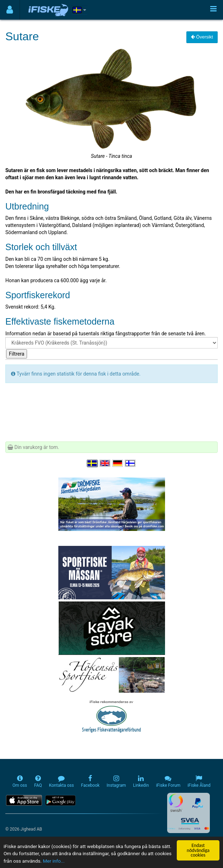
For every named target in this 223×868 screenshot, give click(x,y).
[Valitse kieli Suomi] (131, 463)
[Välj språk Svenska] (92, 463)
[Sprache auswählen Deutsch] (118, 463)
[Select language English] (105, 463)
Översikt (202, 37)
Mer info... (54, 861)
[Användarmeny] (10, 10)
